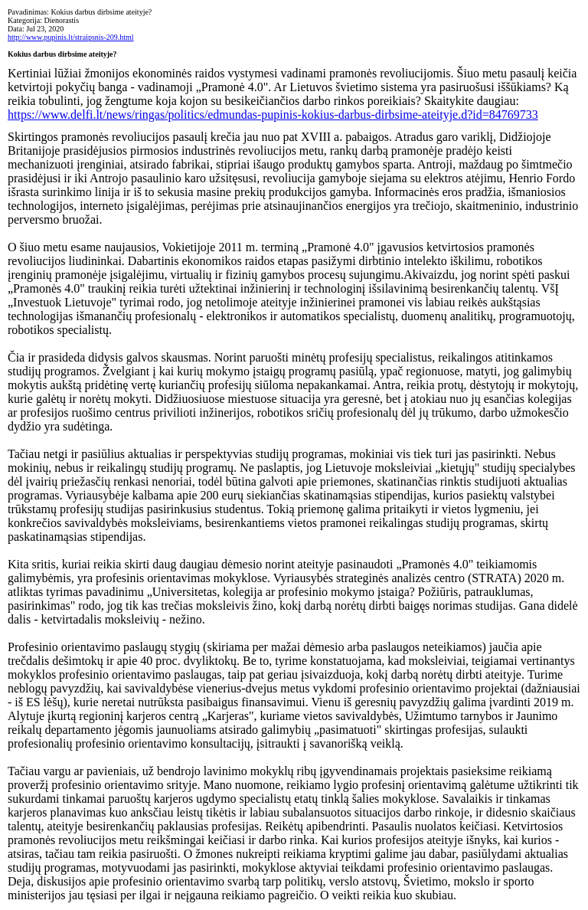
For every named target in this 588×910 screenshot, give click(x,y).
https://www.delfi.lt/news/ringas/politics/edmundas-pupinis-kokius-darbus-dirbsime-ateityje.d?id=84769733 (273, 115)
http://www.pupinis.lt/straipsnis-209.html (71, 37)
